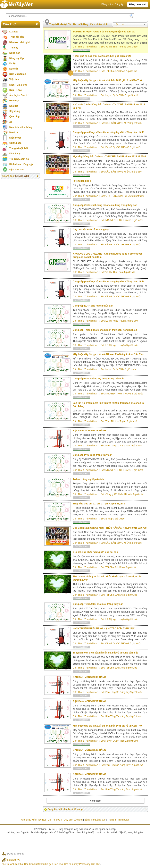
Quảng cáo (15, 143)
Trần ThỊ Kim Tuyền (116, 421)
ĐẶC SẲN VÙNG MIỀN (118, 123)
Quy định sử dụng (73, 820)
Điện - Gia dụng (18, 85)
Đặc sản (14, 69)
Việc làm (14, 79)
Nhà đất (14, 106)
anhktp (109, 519)
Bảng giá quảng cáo (95, 820)
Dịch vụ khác (17, 170)
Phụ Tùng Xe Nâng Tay (118, 446)
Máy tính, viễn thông (21, 127)
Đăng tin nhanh (138, 4)
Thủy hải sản (17, 37)
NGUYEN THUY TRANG (118, 220)
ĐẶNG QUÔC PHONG (117, 147)
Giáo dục (14, 101)
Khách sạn (15, 154)
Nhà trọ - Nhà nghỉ (19, 42)
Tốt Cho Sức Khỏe (115, 71)
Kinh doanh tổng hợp (21, 164)
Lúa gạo (14, 32)
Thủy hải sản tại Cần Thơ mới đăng (69, 24)
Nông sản (15, 53)
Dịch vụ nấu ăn (18, 74)
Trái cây (14, 48)
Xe (11, 122)
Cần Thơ (9, 24)
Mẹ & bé (14, 132)
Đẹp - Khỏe (16, 90)
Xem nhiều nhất (99, 24)
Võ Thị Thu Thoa (114, 47)
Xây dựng (15, 111)
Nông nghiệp (17, 58)
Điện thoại (15, 138)
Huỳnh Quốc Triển (115, 95)
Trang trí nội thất (19, 148)
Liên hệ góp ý (55, 820)
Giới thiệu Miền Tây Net (33, 820)
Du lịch (13, 63)
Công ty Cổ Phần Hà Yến (119, 494)
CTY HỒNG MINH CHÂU (119, 196)
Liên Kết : (11, 860)
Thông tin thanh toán (118, 820)
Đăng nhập (107, 4)
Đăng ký (119, 4)
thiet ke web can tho (12, 864)
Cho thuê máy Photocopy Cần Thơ (82, 864)
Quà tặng (14, 116)
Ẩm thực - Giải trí (19, 95)
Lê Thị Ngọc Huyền (116, 321)
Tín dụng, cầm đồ (19, 159)
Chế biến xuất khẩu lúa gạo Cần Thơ (43, 864)
